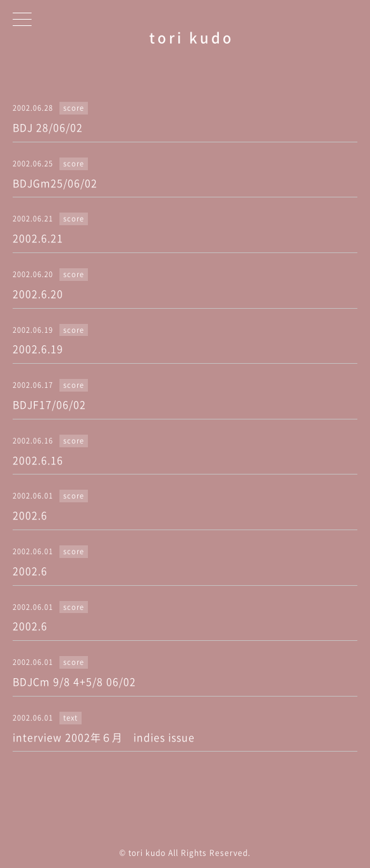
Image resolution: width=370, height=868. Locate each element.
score (74, 108)
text (71, 718)
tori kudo (192, 37)
